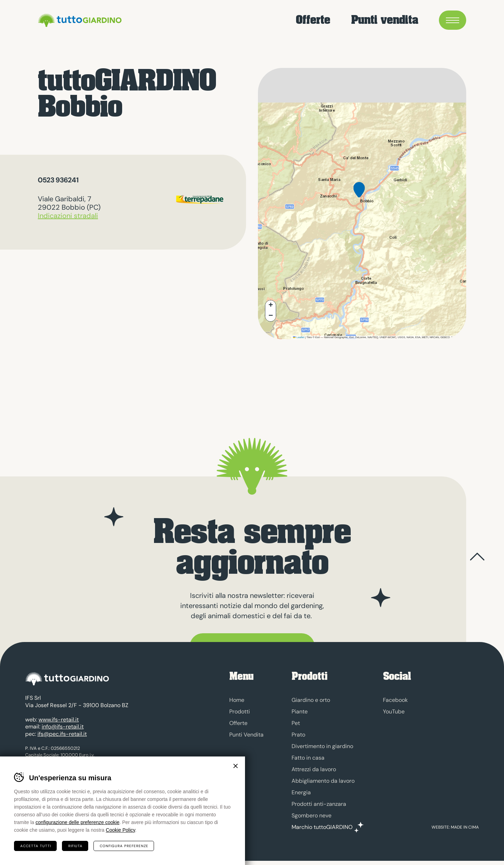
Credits (125, 794)
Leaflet (299, 337)
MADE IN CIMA (465, 831)
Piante (300, 711)
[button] (359, 195)
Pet (296, 723)
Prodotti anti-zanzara (319, 804)
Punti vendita (384, 21)
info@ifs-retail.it (63, 731)
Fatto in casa (308, 758)
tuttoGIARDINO (99, 21)
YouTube (394, 711)
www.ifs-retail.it (59, 724)
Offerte (313, 21)
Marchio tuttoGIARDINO (322, 827)
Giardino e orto (311, 700)
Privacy (33, 794)
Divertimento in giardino (322, 746)
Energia (301, 792)
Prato (298, 735)
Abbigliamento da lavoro (323, 781)
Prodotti (240, 711)
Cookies (55, 794)
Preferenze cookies (91, 794)
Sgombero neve (311, 815)
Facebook (395, 700)
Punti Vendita (246, 735)
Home (237, 700)
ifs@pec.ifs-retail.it (62, 738)
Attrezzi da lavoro (314, 769)
